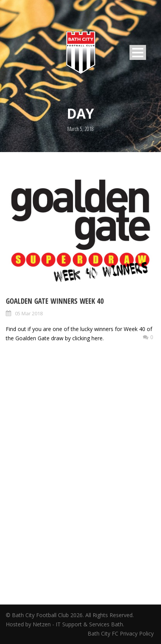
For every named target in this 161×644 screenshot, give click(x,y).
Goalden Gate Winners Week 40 (55, 301)
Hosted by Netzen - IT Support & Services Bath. (65, 624)
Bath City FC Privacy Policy (121, 633)
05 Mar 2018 (29, 313)
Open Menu (138, 52)
